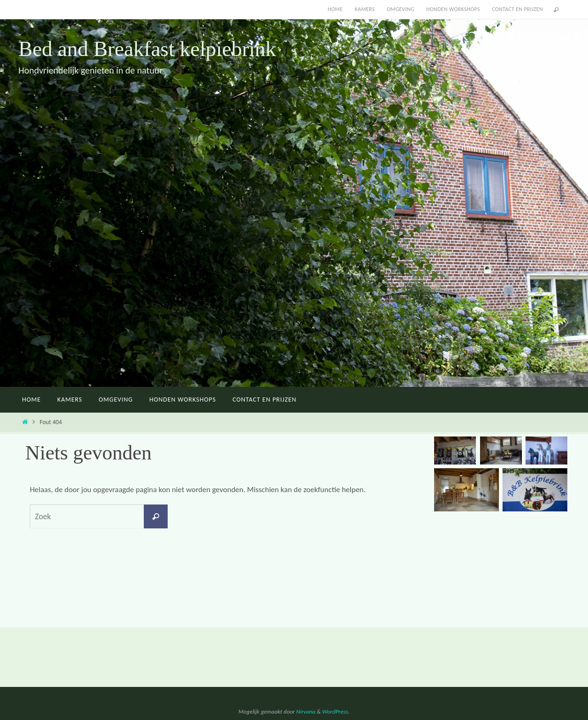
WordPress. (336, 711)
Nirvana (306, 711)
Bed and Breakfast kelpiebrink (147, 49)
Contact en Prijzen (517, 9)
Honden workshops (453, 9)
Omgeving (401, 9)
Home (335, 9)
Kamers (365, 9)
